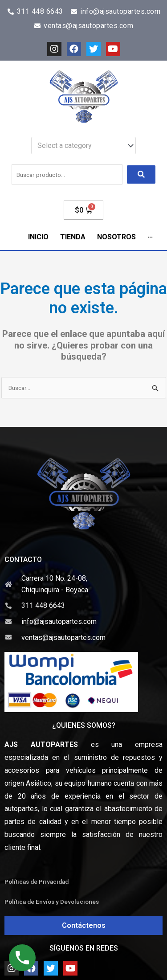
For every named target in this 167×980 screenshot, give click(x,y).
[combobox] (83, 146)
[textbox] (79, 146)
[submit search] (141, 174)
